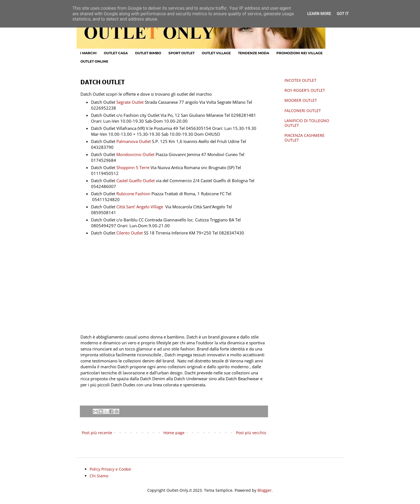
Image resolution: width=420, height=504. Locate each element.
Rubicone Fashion (133, 194)
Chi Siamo (99, 476)
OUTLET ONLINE (94, 61)
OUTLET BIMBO (148, 53)
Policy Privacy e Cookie (110, 469)
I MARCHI (88, 53)
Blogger (265, 490)
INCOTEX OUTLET (300, 80)
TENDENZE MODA (254, 53)
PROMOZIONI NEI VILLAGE (299, 53)
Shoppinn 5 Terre (133, 168)
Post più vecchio (251, 433)
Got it (343, 14)
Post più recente (97, 433)
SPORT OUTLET (181, 53)
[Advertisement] (174, 283)
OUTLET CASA (116, 53)
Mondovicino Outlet (136, 155)
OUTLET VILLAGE (216, 53)
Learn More (319, 14)
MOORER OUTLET (301, 100)
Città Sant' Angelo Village (140, 207)
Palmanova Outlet (134, 141)
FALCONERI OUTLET (303, 111)
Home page (174, 433)
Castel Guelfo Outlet (136, 181)
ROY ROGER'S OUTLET (305, 90)
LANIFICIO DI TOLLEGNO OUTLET (307, 123)
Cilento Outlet (130, 233)
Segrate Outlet (131, 102)
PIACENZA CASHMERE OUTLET (304, 138)
